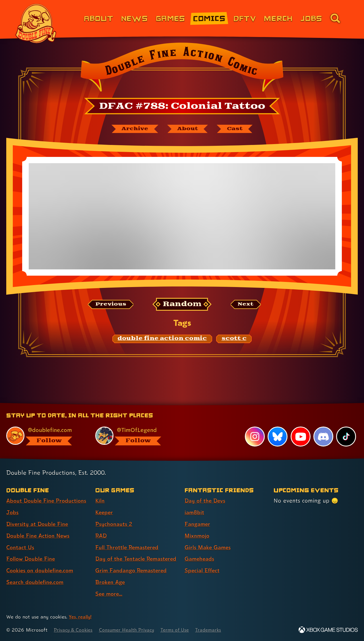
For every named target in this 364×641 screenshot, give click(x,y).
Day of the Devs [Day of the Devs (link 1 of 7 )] (206, 491)
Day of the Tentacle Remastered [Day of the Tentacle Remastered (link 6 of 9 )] (121, 554)
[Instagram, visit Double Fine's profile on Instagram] (255, 427)
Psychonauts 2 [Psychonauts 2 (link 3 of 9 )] (114, 514)
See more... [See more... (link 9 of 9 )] (109, 594)
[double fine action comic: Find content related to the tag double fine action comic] (162, 339)
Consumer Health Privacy (130, 630)
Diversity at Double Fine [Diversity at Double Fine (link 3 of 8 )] (38, 514)
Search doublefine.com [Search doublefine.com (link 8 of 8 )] (36, 572)
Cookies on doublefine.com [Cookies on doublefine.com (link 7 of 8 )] (41, 560)
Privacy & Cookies (74, 630)
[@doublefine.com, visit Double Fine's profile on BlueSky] (44, 426)
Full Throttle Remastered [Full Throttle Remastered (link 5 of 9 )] (128, 537)
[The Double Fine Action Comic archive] (133, 129)
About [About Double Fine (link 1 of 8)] (99, 18)
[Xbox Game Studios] (328, 630)
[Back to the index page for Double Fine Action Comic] (182, 69)
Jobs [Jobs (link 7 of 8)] (311, 18)
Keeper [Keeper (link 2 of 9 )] (105, 502)
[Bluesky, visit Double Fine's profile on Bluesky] (277, 427)
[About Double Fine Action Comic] (188, 129)
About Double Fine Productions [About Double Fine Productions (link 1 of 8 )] (47, 491)
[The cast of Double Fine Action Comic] (237, 129)
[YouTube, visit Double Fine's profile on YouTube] (300, 427)
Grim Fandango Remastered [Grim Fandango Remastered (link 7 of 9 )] (133, 570)
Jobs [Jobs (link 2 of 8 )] (13, 502)
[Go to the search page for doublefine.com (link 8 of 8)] (335, 18)
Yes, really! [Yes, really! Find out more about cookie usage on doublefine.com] (81, 617)
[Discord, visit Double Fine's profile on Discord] (323, 427)
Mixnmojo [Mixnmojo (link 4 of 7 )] (198, 526)
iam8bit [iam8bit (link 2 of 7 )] (195, 502)
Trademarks (214, 630)
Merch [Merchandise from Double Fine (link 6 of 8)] (278, 18)
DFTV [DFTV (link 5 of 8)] (245, 18)
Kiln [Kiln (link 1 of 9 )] (100, 491)
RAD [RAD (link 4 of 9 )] (101, 526)
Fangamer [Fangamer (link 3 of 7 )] (198, 514)
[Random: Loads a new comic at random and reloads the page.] (182, 305)
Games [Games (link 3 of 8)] (170, 18)
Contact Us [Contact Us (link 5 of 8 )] (21, 537)
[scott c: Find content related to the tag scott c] (234, 339)
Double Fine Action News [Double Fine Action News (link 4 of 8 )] (39, 526)
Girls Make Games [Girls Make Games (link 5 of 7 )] (208, 537)
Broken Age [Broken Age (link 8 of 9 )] (111, 582)
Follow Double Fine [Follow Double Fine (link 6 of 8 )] (32, 549)
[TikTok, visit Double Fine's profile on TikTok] (346, 427)
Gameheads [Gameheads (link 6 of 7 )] (200, 549)
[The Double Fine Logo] (36, 23)
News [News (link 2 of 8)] (135, 18)
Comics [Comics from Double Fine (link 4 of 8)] (209, 18)
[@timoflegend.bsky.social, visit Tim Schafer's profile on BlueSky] (133, 426)
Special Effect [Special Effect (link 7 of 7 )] (203, 560)
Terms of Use (180, 630)
